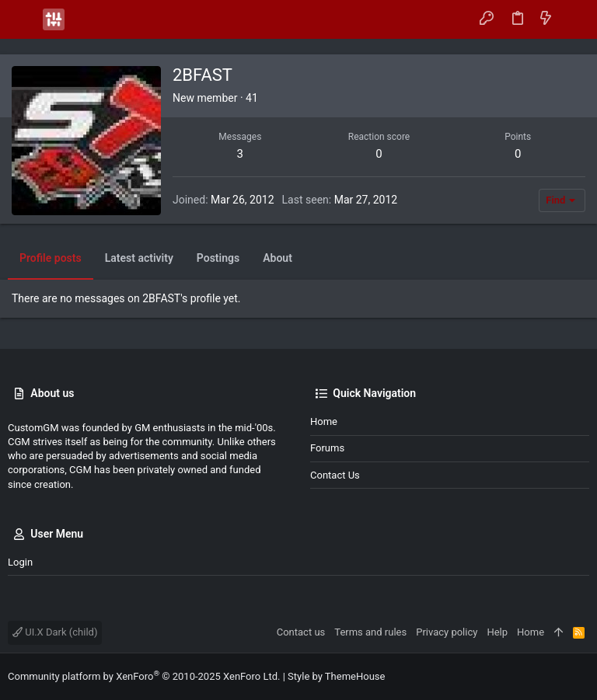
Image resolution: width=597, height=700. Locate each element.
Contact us (335, 475)
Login (20, 562)
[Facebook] (559, 677)
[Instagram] (582, 677)
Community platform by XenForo (144, 676)
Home (324, 421)
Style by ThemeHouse (336, 676)
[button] (23, 19)
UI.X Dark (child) (55, 632)
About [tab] (278, 258)
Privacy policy (447, 632)
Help (497, 632)
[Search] (574, 19)
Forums (327, 448)
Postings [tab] (218, 258)
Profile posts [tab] (51, 258)
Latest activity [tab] (139, 258)
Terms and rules (370, 632)
